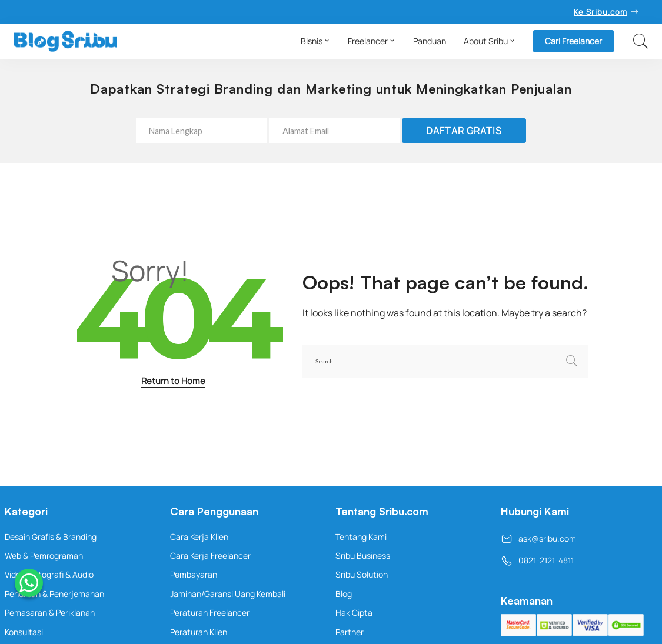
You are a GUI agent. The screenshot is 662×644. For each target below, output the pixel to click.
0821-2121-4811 (537, 560)
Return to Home (173, 381)
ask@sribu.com (538, 538)
